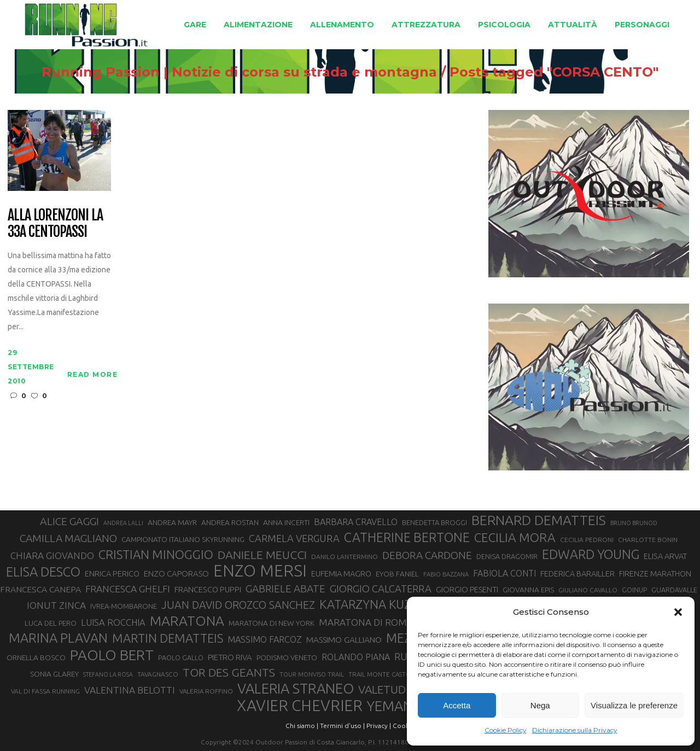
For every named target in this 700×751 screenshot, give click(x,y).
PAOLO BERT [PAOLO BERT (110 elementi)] (112, 655)
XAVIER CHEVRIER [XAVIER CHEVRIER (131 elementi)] (300, 706)
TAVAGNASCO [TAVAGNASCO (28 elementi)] (158, 674)
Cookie (404, 726)
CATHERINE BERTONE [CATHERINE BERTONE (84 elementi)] (407, 537)
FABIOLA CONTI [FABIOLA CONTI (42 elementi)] (504, 573)
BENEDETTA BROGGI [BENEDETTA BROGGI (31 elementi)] (434, 522)
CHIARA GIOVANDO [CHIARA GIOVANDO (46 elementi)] (52, 555)
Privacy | (379, 726)
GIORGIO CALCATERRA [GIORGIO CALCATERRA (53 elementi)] (381, 589)
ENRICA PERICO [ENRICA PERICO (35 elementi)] (112, 574)
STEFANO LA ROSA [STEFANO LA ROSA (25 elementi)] (108, 674)
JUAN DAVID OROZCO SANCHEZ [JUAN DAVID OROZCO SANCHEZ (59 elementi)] (238, 605)
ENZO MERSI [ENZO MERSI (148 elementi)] (260, 571)
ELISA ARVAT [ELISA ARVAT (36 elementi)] (666, 556)
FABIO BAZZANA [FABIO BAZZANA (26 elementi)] (446, 574)
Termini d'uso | (342, 726)
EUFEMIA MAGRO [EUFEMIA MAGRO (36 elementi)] (341, 574)
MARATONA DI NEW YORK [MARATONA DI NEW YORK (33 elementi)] (272, 623)
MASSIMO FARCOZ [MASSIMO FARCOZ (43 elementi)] (265, 639)
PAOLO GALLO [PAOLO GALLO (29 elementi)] (181, 657)
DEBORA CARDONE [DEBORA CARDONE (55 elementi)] (427, 555)
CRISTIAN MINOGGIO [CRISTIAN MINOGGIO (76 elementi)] (156, 554)
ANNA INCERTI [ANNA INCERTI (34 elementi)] (286, 522)
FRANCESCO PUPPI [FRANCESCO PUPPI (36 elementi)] (208, 589)
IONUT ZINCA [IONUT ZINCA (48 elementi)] (56, 605)
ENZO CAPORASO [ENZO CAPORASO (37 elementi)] (176, 574)
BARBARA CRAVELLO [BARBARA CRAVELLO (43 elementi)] (356, 522)
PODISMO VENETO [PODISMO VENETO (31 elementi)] (287, 657)
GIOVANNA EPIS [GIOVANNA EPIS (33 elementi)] (528, 590)
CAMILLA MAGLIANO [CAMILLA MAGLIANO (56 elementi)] (68, 538)
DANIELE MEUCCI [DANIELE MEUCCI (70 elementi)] (262, 555)
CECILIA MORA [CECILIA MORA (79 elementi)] (515, 537)
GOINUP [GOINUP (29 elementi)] (634, 590)
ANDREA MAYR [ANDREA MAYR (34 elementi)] (172, 522)
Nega (540, 705)
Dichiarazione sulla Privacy (575, 730)
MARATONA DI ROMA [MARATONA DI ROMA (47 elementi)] (366, 622)
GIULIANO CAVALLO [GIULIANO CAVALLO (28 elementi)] (588, 590)
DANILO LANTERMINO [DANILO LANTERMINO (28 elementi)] (345, 557)
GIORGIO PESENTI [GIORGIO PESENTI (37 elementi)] (467, 589)
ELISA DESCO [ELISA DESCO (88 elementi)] (43, 572)
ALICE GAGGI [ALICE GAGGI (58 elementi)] (69, 521)
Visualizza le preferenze (634, 705)
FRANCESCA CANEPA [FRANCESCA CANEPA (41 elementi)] (40, 589)
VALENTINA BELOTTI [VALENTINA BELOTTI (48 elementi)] (130, 690)
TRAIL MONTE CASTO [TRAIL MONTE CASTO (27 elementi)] (380, 674)
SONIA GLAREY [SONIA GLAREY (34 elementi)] (54, 674)
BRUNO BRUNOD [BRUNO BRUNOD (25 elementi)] (634, 523)
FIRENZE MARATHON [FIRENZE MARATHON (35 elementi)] (655, 574)
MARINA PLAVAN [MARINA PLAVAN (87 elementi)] (58, 638)
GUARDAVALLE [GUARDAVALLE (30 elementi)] (674, 590)
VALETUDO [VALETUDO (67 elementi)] (386, 689)
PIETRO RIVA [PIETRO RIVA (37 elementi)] (230, 657)
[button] (678, 612)
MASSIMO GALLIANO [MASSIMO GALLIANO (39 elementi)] (344, 640)
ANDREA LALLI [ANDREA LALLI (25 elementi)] (123, 523)
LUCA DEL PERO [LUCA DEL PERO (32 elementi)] (51, 623)
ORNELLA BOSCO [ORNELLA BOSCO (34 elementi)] (36, 657)
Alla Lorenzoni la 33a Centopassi (55, 224)
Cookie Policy (506, 730)
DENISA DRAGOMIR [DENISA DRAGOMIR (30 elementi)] (507, 556)
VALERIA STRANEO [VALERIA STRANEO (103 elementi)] (296, 689)
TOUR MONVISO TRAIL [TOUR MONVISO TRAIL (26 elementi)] (312, 674)
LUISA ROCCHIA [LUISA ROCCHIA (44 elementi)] (113, 622)
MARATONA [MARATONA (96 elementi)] (187, 621)
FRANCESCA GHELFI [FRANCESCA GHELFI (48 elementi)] (128, 589)
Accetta (457, 705)
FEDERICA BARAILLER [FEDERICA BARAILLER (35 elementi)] (577, 574)
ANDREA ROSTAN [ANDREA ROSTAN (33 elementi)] (230, 522)
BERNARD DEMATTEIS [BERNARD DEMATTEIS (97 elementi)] (539, 520)
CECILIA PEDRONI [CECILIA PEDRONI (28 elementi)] (587, 540)
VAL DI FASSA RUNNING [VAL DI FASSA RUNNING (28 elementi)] (45, 691)
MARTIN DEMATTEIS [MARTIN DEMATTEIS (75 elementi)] (168, 638)
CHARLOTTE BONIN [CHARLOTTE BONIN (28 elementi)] (648, 540)
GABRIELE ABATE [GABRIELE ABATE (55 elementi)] (285, 589)
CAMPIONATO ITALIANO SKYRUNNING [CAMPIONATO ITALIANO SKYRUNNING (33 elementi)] (183, 539)
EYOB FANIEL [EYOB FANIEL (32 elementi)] (397, 574)
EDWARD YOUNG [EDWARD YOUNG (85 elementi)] (591, 554)
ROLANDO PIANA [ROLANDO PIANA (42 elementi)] (356, 657)
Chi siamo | (302, 726)
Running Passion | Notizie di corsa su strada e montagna (239, 72)
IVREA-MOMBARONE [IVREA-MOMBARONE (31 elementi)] (124, 606)
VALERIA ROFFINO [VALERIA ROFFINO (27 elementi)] (206, 691)
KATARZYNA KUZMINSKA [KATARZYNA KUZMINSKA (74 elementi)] (387, 604)
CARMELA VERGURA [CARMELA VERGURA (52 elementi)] (294, 538)
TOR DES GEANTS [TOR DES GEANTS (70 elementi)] (229, 672)
